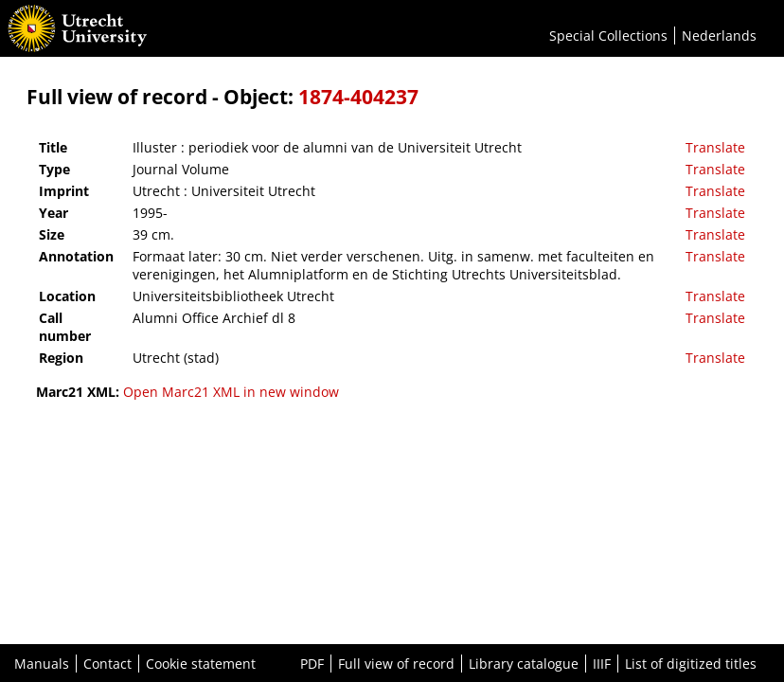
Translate (715, 147)
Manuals (42, 664)
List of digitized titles (691, 664)
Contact (107, 664)
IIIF (602, 664)
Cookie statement (201, 664)
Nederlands (719, 36)
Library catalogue (524, 664)
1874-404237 (358, 97)
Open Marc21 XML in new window (231, 392)
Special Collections (608, 36)
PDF (312, 664)
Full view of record (396, 664)
